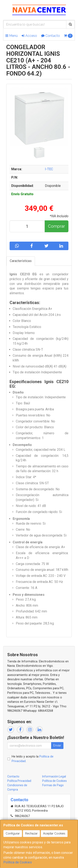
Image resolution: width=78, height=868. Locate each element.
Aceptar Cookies (54, 833)
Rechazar (31, 833)
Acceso (29, 36)
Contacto (51, 36)
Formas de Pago (53, 785)
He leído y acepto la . (33, 759)
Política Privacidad (19, 781)
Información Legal (54, 776)
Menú (12, 36)
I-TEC (49, 169)
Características (21, 261)
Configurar (13, 833)
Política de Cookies (18, 862)
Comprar (56, 226)
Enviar (57, 745)
